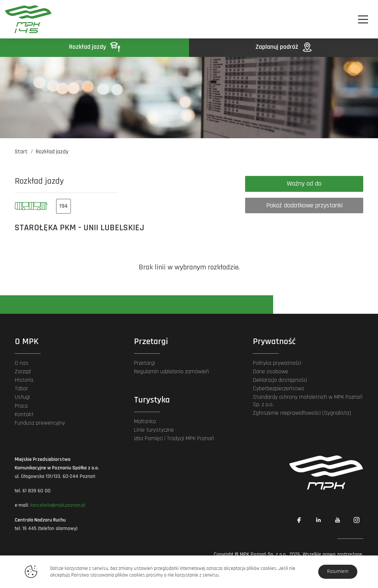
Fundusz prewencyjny (40, 423)
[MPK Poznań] (32, 19)
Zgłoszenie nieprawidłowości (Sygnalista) (302, 413)
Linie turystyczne (154, 430)
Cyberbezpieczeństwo (279, 389)
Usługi (22, 397)
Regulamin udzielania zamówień (171, 372)
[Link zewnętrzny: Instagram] (357, 520)
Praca (21, 406)
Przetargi (145, 363)
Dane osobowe (271, 372)
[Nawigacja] (363, 19)
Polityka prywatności (277, 363)
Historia (24, 380)
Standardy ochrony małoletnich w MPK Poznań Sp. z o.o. (308, 401)
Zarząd (23, 372)
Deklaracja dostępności (280, 380)
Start (21, 152)
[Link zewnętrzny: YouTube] (337, 520)
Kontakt (24, 414)
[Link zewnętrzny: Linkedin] (318, 520)
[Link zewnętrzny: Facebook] (299, 520)
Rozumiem (338, 571)
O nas (22, 363)
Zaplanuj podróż (283, 47)
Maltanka (145, 422)
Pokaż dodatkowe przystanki (304, 205)
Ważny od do (304, 183)
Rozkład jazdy (94, 47)
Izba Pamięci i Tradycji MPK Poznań (174, 439)
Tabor (21, 389)
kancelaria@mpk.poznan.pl (58, 505)
